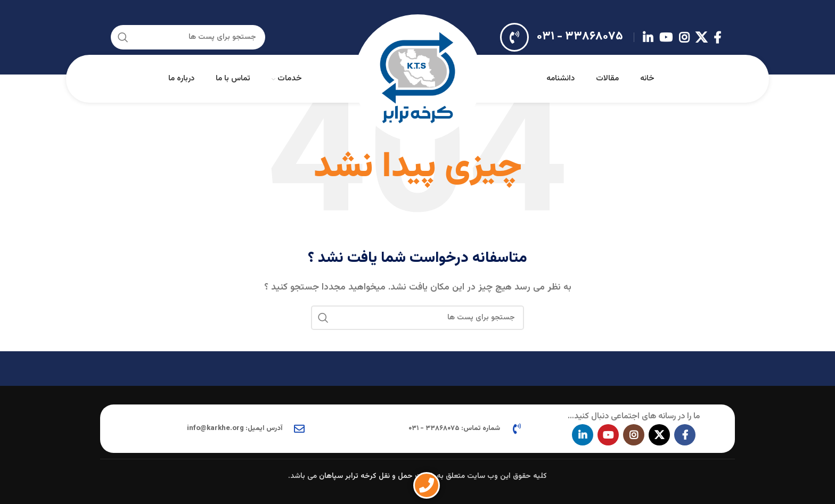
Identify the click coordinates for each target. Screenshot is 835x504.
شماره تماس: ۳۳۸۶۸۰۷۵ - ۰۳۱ (454, 428)
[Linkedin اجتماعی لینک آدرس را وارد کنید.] (648, 37)
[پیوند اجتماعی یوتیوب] (666, 37)
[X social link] (701, 37)
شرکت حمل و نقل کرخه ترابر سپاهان (377, 476)
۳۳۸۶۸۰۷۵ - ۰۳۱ (580, 36)
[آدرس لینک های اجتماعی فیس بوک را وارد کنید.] (717, 37)
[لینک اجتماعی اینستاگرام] (684, 37)
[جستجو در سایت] (188, 37)
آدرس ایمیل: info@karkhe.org (235, 428)
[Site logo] (418, 79)
